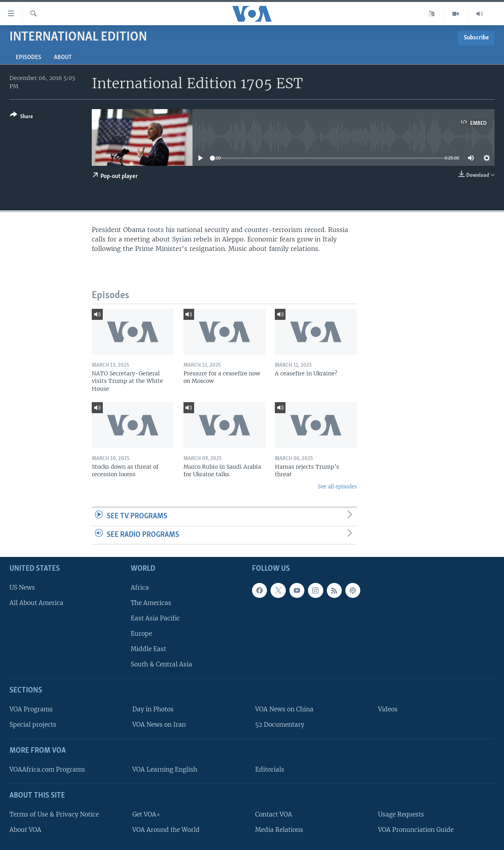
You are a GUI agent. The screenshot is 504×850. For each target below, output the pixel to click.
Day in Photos (153, 709)
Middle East (148, 649)
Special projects (33, 725)
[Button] (21, 117)
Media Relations (279, 830)
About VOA (25, 830)
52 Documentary (280, 725)
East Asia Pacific (155, 618)
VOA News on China (284, 709)
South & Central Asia (161, 664)
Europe (141, 634)
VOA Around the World (166, 830)
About (63, 58)
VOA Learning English (165, 769)
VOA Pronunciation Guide (416, 830)
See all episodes (337, 487)
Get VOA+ (146, 814)
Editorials (270, 769)
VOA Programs (31, 709)
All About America (36, 603)
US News (22, 587)
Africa (140, 587)
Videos (388, 709)
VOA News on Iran (159, 725)
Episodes (29, 58)
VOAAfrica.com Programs (47, 769)
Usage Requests (401, 814)
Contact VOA (274, 814)
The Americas (151, 603)
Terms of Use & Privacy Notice (54, 814)
